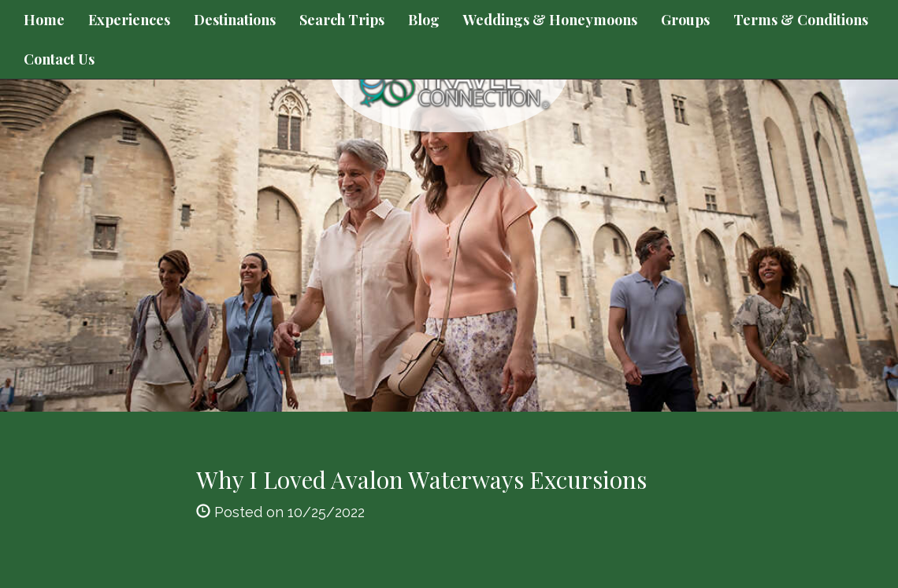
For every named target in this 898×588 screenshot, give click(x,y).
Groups (685, 20)
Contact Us (59, 59)
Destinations (235, 20)
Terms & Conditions (801, 20)
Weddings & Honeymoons (550, 20)
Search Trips (342, 20)
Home (44, 20)
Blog (424, 20)
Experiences (129, 20)
